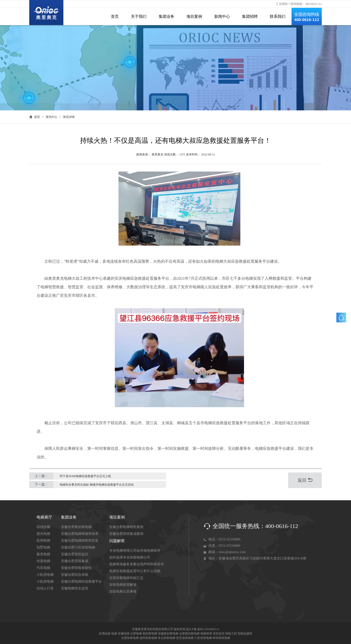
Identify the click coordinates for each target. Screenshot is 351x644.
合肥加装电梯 (130, 638)
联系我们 (278, 16)
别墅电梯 (43, 547)
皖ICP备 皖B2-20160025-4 (203, 629)
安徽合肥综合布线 (75, 575)
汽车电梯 (43, 568)
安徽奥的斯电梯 (168, 634)
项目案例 (194, 16)
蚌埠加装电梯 (221, 638)
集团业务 (166, 16)
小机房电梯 (45, 575)
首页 (115, 16)
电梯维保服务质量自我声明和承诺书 (136, 564)
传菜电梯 (43, 561)
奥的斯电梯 (150, 634)
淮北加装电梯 (166, 638)
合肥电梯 (136, 634)
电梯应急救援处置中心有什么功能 (135, 571)
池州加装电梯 (148, 638)
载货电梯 (43, 554)
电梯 (114, 634)
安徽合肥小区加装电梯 (78, 547)
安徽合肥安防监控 (75, 554)
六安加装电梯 (203, 638)
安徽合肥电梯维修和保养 (80, 534)
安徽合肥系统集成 (75, 561)
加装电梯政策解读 (123, 585)
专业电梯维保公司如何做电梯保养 (135, 551)
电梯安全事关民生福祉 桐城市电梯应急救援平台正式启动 (97, 485)
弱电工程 (231, 634)
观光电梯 (43, 534)
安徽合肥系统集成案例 (126, 534)
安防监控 (219, 634)
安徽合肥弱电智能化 (76, 568)
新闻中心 (222, 16)
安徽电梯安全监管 (75, 588)
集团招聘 (250, 16)
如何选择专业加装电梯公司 (130, 557)
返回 (305, 480)
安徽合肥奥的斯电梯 (76, 527)
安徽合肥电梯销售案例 (126, 527)
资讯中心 (51, 117)
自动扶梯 (43, 527)
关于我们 (139, 16)
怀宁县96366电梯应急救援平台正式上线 (85, 476)
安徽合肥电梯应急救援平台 (81, 582)
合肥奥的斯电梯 (189, 634)
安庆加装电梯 (185, 638)
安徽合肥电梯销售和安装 (80, 541)
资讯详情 (69, 117)
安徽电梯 (124, 634)
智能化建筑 (245, 634)
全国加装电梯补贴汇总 (126, 578)
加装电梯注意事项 (123, 591)
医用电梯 (43, 541)
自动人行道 (45, 588)
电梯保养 (206, 634)
